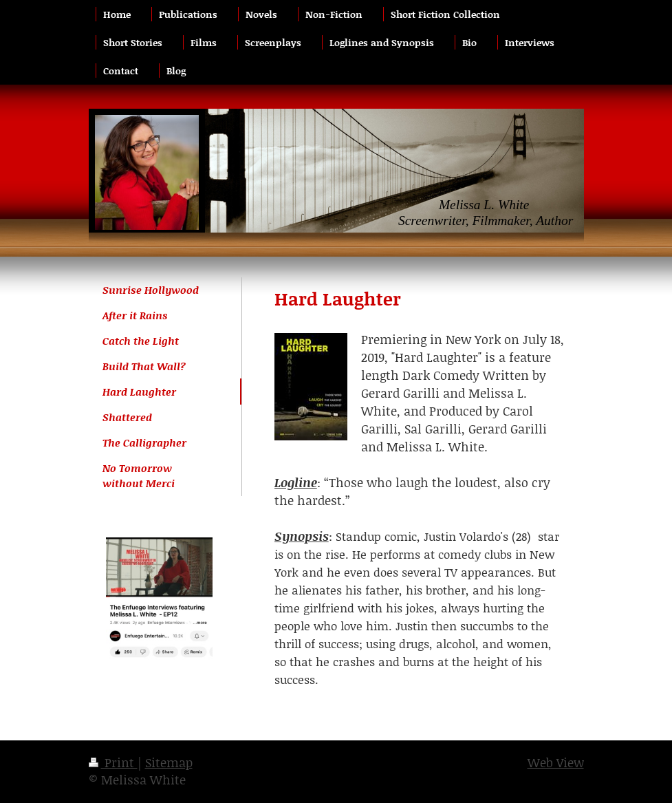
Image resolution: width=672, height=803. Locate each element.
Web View (556, 762)
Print (113, 762)
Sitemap (169, 762)
